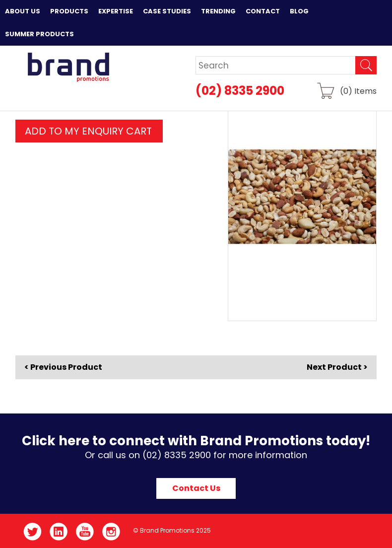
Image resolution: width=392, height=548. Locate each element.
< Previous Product (63, 367)
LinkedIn (59, 532)
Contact (263, 11)
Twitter (33, 532)
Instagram (111, 532)
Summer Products (39, 34)
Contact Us (196, 488)
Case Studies (167, 11)
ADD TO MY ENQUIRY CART (88, 131)
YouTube (85, 532)
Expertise (116, 11)
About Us (23, 11)
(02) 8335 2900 (240, 91)
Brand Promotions (68, 67)
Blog (299, 11)
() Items (358, 91)
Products (69, 11)
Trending (218, 11)
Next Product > (337, 367)
